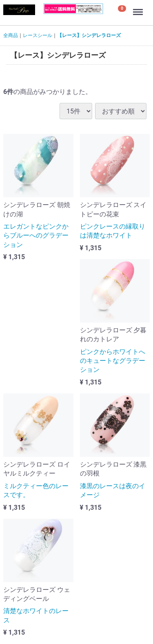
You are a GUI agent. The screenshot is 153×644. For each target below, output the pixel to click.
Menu (139, 8)
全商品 (11, 35)
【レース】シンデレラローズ (89, 35)
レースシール (38, 35)
